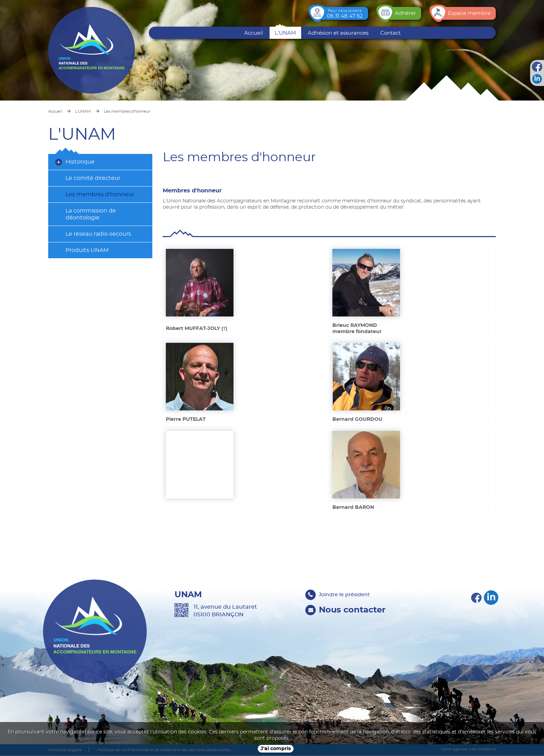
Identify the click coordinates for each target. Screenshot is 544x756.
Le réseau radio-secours (98, 234)
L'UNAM (285, 33)
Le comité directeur (93, 178)
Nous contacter (352, 610)
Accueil (254, 33)
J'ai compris (276, 749)
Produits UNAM (87, 250)
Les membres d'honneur (100, 194)
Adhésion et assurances (338, 33)
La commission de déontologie (91, 214)
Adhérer (405, 13)
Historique (80, 162)
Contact (390, 33)
